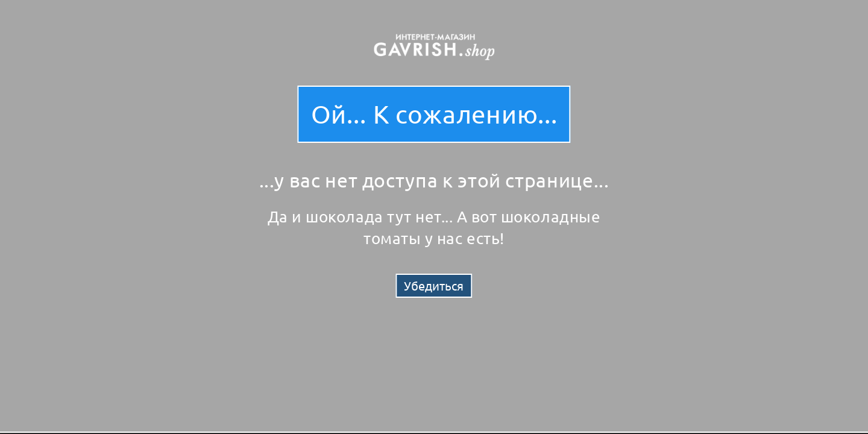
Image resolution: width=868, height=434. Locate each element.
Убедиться (434, 285)
